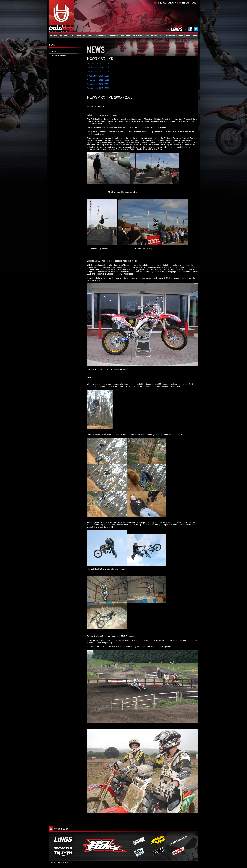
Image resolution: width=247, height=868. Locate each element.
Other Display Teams (84, 35)
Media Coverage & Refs (174, 35)
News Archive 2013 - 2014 (98, 84)
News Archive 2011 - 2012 (98, 80)
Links (195, 3)
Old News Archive (59, 56)
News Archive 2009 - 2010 (98, 76)
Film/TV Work (101, 35)
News (195, 35)
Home (162, 3)
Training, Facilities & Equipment (120, 35)
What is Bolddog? (174, 3)
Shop (185, 3)
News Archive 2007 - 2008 (98, 72)
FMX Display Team (67, 35)
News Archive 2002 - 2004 (98, 64)
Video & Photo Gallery (154, 35)
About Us (54, 35)
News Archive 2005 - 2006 (98, 68)
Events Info (138, 35)
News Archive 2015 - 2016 (98, 88)
